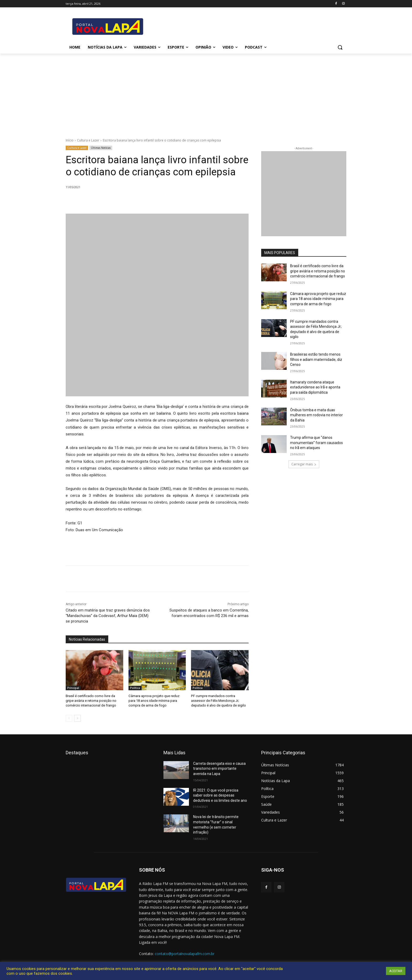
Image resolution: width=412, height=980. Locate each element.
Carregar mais (304, 464)
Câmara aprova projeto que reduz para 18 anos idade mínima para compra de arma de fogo (154, 701)
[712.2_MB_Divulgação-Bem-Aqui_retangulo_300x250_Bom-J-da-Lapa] (304, 194)
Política (135, 688)
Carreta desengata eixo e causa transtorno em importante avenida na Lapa (219, 768)
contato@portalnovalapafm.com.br (185, 954)
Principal (73, 688)
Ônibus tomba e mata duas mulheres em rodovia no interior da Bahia (316, 415)
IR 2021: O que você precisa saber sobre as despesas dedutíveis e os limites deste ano (220, 795)
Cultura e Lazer (88, 140)
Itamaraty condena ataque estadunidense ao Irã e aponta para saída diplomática (315, 387)
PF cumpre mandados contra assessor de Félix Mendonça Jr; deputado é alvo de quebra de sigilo (218, 701)
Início (70, 140)
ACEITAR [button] (396, 971)
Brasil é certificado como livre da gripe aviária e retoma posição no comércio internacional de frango (91, 701)
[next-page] (77, 718)
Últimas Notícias (101, 148)
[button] (340, 47)
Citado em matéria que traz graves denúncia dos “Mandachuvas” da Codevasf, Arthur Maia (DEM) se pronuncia (108, 616)
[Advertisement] (206, 93)
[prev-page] (69, 718)
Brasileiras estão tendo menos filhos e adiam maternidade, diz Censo (316, 359)
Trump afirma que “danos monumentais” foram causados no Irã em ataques (316, 443)
